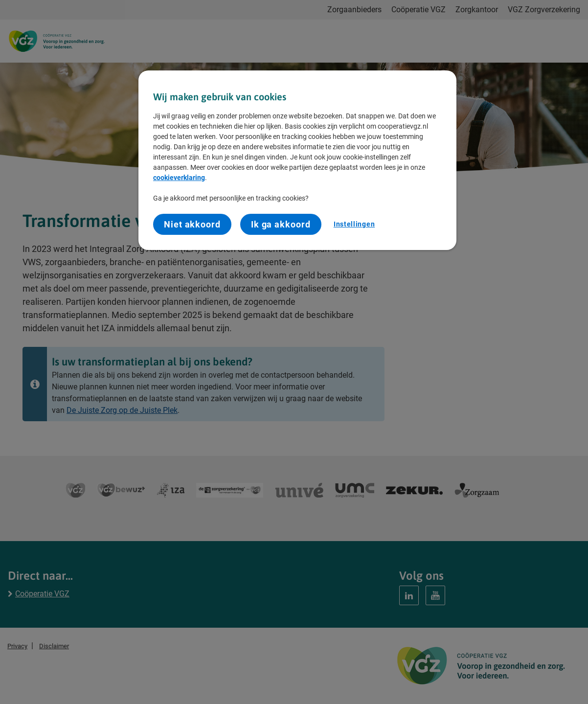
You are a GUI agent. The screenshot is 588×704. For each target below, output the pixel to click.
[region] (297, 160)
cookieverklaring (179, 178)
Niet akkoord (192, 224)
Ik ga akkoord (281, 224)
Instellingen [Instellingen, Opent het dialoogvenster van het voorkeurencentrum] (354, 224)
